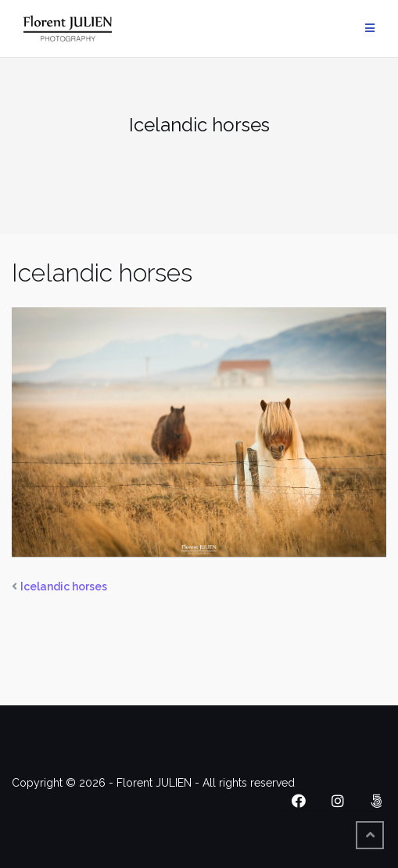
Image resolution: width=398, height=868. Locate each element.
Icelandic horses (64, 586)
